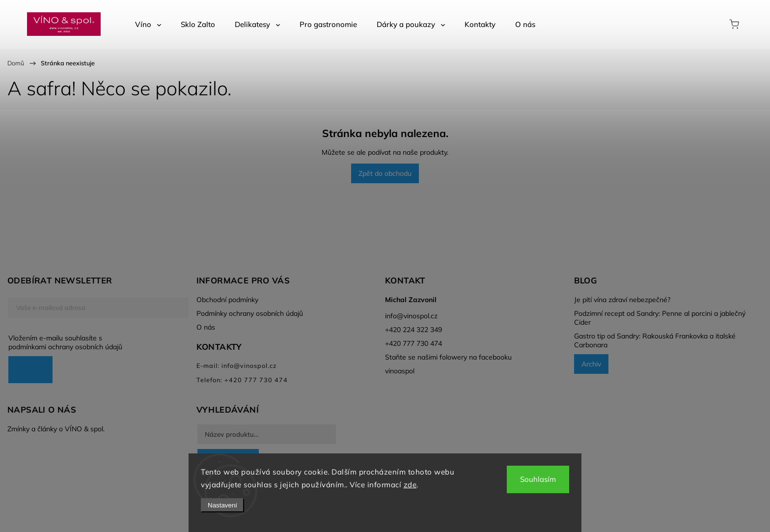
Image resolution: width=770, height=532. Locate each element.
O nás (206, 327)
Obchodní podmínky (227, 300)
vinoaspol (400, 371)
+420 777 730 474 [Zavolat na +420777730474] (413, 343)
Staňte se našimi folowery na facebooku (448, 357)
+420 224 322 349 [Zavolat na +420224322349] (413, 330)
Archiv (591, 364)
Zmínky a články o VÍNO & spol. (56, 429)
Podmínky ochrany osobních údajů (250, 313)
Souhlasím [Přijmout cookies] (538, 479)
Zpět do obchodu (385, 173)
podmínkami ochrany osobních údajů (65, 347)
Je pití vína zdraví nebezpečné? (622, 300)
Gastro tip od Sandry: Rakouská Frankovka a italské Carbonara (655, 340)
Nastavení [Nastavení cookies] (222, 505)
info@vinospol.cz (411, 316)
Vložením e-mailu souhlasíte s (93, 342)
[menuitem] (148, 25)
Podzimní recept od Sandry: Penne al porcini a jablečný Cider (660, 318)
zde (410, 485)
